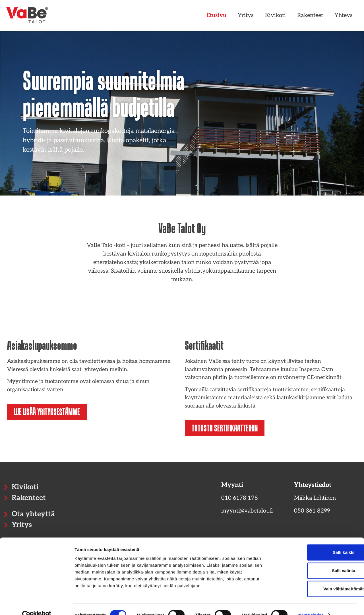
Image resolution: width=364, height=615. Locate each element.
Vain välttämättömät (317, 578)
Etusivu (216, 15)
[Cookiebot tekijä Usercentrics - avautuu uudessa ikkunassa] (37, 604)
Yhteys (344, 15)
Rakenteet (310, 15)
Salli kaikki (317, 541)
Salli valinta (317, 559)
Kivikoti (275, 15)
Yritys (246, 15)
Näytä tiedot (311, 604)
